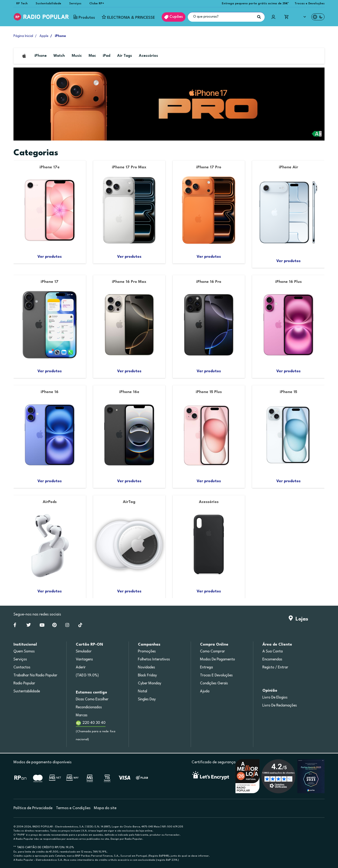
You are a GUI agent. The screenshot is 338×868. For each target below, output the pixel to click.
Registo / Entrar (275, 667)
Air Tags (125, 56)
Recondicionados (89, 707)
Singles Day (147, 699)
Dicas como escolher (92, 699)
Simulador (84, 652)
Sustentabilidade (48, 4)
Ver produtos (50, 257)
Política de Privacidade (33, 808)
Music (77, 56)
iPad (107, 56)
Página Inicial (23, 36)
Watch (59, 56)
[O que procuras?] (226, 17)
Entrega (206, 667)
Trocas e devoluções (216, 675)
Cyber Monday (150, 683)
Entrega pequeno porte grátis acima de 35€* (255, 4)
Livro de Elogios (275, 698)
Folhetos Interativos (154, 659)
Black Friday (147, 675)
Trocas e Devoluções (310, 4)
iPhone (41, 56)
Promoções (147, 652)
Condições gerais (214, 683)
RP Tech (22, 4)
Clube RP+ (97, 4)
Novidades (147, 667)
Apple (44, 36)
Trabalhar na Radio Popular (35, 675)
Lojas (298, 619)
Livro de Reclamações (280, 706)
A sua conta (273, 652)
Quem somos (24, 652)
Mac (92, 56)
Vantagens (84, 659)
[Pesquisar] (259, 17)
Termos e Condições (73, 808)
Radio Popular (24, 683)
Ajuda (205, 691)
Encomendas (272, 659)
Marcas (82, 715)
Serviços (75, 4)
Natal (143, 691)
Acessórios (148, 56)
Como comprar (213, 652)
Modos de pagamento (218, 659)
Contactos (22, 667)
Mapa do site (105, 808)
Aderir (81, 667)
